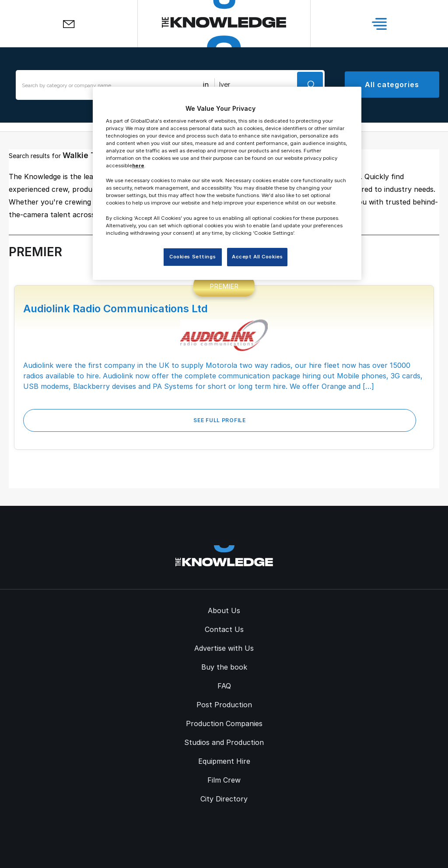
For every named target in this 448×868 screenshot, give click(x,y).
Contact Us (224, 629)
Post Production (224, 705)
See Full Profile (220, 420)
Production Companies (224, 723)
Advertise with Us (224, 648)
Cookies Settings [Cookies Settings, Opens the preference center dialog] (192, 257)
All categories (392, 85)
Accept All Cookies (257, 257)
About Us (224, 610)
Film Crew (224, 780)
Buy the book (224, 667)
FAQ (224, 686)
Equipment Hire (224, 761)
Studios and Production (224, 742)
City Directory (224, 799)
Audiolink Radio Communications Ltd (115, 309)
